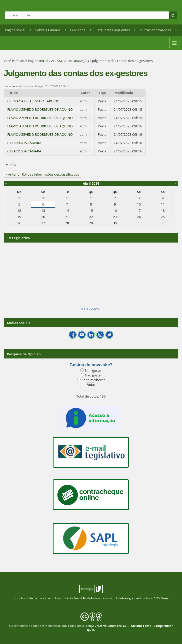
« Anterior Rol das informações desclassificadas (42, 174)
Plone (165, 598)
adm (12, 86)
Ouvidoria (78, 30)
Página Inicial (15, 30)
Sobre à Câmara (48, 30)
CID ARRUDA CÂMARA (24, 143)
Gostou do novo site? (91, 365)
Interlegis (126, 598)
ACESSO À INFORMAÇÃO (70, 61)
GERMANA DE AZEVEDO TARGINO (33, 101)
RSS (13, 165)
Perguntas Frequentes (113, 30)
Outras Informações (155, 30)
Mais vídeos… (91, 309)
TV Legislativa (18, 238)
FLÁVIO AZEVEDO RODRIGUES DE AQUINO (40, 109)
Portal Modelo (83, 598)
